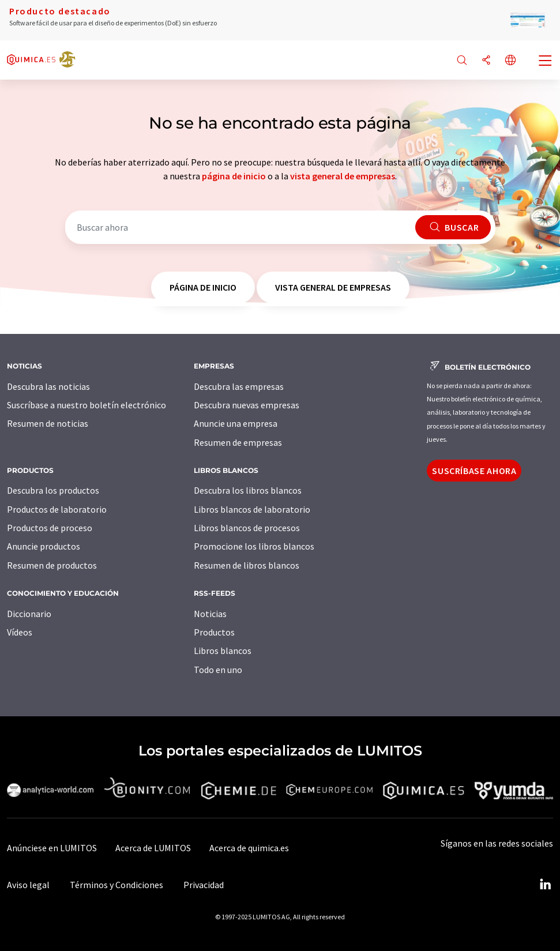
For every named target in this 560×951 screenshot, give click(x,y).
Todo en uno (218, 670)
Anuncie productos (44, 546)
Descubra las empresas (239, 386)
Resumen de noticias (48, 423)
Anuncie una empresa (236, 423)
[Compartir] (486, 61)
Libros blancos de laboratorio (252, 509)
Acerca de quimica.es (249, 848)
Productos (214, 632)
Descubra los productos (53, 490)
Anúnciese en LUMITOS (52, 848)
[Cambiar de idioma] (510, 61)
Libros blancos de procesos (247, 528)
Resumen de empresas (238, 442)
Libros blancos (223, 651)
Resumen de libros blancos (247, 565)
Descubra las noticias (48, 386)
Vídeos (20, 632)
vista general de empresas (343, 176)
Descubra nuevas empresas (247, 405)
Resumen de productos (52, 565)
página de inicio (234, 176)
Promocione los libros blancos (254, 546)
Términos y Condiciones (116, 885)
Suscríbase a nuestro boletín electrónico (87, 405)
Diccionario (29, 614)
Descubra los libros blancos (248, 490)
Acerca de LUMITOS (153, 848)
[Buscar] (462, 61)
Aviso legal (28, 885)
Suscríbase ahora (474, 471)
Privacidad (204, 885)
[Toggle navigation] (546, 62)
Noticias (210, 614)
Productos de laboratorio (57, 509)
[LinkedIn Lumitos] (545, 885)
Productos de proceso (50, 528)
